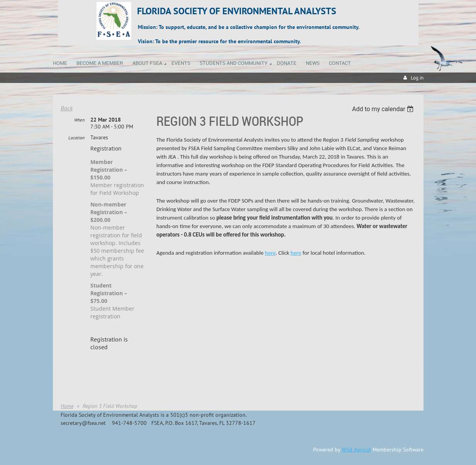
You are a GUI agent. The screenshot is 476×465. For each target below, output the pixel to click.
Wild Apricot (356, 450)
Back (67, 108)
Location (76, 138)
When (79, 120)
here (270, 253)
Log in (417, 78)
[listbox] (384, 109)
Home (67, 406)
